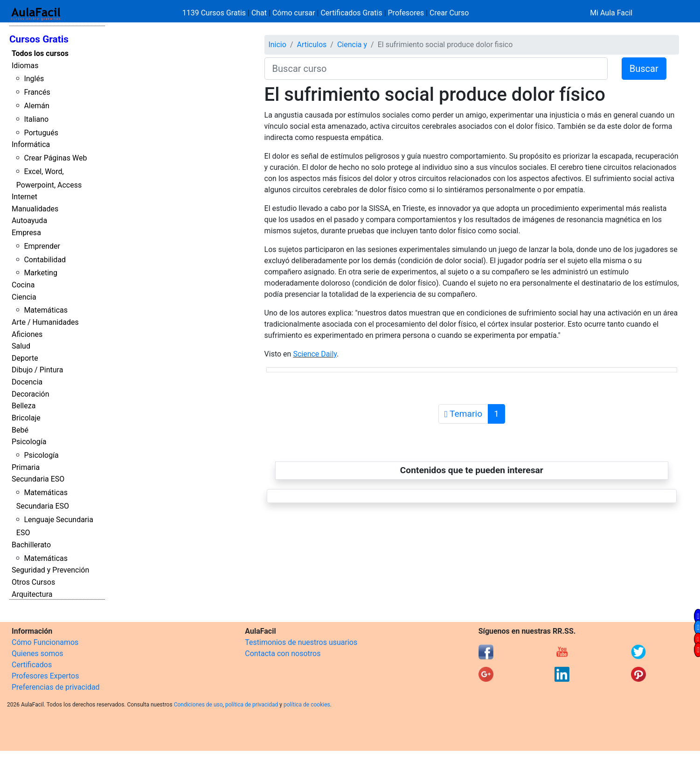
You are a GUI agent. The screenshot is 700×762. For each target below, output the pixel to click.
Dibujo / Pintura (37, 370)
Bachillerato (31, 545)
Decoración (31, 394)
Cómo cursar (294, 13)
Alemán (36, 106)
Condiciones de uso (198, 705)
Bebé (20, 430)
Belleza (24, 406)
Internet (24, 197)
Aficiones (27, 334)
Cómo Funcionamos (45, 642)
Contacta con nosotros (283, 654)
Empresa (26, 233)
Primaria (26, 467)
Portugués (41, 133)
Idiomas (25, 66)
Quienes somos (38, 654)
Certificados (32, 665)
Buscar (644, 69)
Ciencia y (352, 45)
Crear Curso (449, 13)
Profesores (406, 13)
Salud (21, 346)
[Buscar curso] (436, 69)
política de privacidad (252, 705)
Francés (37, 92)
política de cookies (307, 705)
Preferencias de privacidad (56, 687)
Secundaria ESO (38, 479)
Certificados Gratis (351, 13)
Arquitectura (32, 594)
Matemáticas (46, 310)
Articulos (312, 45)
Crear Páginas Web (55, 158)
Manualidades (35, 209)
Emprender (42, 246)
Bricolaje (26, 418)
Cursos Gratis (39, 39)
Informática (31, 144)
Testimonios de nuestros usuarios (301, 642)
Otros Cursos (33, 582)
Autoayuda (29, 220)
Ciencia (24, 297)
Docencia (27, 382)
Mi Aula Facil (611, 13)
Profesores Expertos (45, 676)
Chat (259, 13)
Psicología (29, 442)
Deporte (25, 358)
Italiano (36, 119)
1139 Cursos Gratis (215, 13)
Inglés (34, 79)
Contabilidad (45, 260)
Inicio (277, 45)
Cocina (23, 285)
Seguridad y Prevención (50, 570)
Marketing (40, 273)
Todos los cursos (40, 53)
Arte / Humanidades (45, 322)
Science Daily (315, 354)
